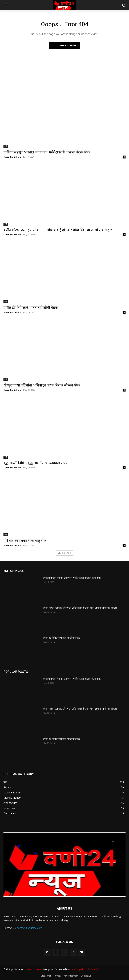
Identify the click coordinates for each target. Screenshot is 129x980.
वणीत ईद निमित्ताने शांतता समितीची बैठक (31, 308)
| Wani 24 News (33, 969)
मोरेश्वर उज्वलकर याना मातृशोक (25, 541)
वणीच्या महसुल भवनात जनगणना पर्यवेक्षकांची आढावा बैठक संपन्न (47, 152)
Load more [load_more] (65, 553)
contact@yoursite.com (30, 928)
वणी (6, 146)
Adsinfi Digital (76, 969)
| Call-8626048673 (92, 969)
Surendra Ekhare (12, 157)
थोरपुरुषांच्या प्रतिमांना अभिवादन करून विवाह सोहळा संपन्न (42, 385)
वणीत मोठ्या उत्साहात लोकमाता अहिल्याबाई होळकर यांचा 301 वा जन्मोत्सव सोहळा (58, 230)
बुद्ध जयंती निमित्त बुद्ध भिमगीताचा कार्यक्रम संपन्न (35, 463)
